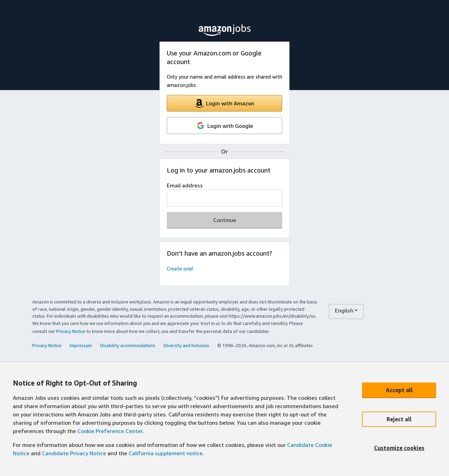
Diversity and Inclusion (186, 345)
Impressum (81, 345)
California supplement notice (166, 453)
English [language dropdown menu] (344, 310)
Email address (185, 185)
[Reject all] (399, 419)
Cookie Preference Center (110, 431)
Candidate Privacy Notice (74, 453)
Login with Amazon (224, 103)
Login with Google (225, 126)
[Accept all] (399, 390)
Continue (225, 220)
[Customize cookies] (399, 448)
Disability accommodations (128, 345)
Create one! (180, 269)
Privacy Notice (71, 331)
